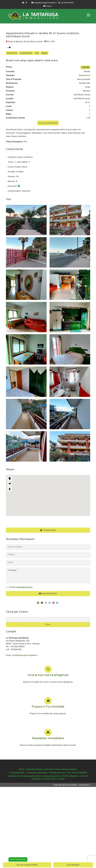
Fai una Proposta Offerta (48, 123)
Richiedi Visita (48, 530)
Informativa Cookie (52, 769)
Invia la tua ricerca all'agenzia (48, 675)
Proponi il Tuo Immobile (48, 707)
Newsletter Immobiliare (48, 738)
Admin (22, 769)
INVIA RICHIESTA (48, 594)
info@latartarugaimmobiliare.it (44, 3)
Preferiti (47, 6)
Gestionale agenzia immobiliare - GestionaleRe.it (72, 785)
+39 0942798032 (66, 3)
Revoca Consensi (69, 769)
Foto (37, 53)
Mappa (44, 53)
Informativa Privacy (34, 769)
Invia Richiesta (73, 865)
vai (48, 625)
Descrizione (12, 53)
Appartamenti (84, 75)
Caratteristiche (26, 53)
